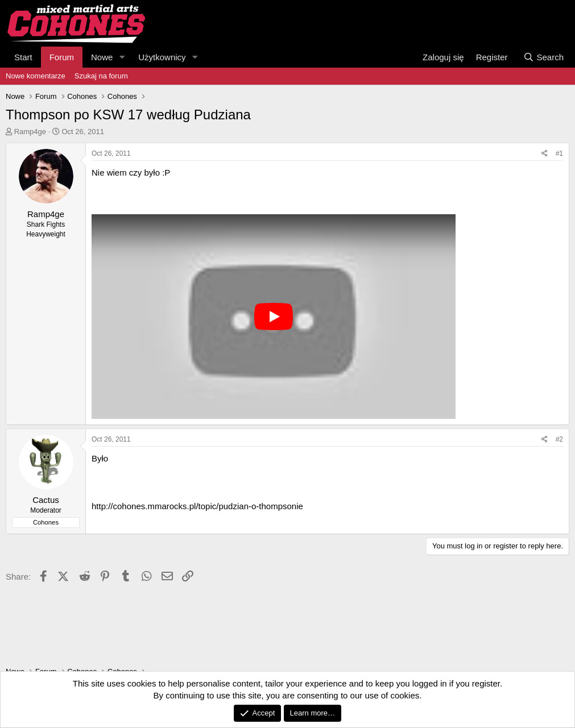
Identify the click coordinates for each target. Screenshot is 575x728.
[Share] (545, 154)
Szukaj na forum (101, 76)
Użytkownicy (162, 57)
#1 (559, 153)
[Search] (543, 57)
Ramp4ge (30, 132)
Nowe (102, 57)
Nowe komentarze (36, 76)
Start (23, 57)
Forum (62, 57)
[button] (122, 57)
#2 (559, 439)
